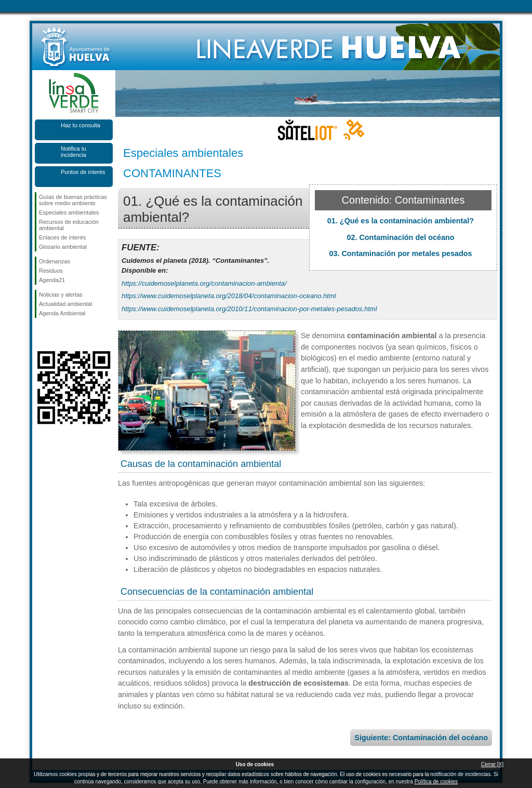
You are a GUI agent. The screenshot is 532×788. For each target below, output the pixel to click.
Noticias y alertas (61, 295)
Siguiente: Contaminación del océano (421, 738)
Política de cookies (436, 782)
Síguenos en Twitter (58, 335)
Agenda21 (52, 280)
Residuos (51, 271)
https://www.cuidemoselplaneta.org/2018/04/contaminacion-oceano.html (229, 296)
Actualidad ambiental (65, 304)
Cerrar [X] (492, 764)
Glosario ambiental (63, 247)
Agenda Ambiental (62, 313)
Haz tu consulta (81, 125)
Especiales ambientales (69, 212)
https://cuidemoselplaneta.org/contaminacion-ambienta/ (204, 283)
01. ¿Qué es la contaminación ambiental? (401, 221)
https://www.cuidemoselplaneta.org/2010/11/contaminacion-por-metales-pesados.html (249, 309)
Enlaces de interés (63, 237)
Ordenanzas (55, 261)
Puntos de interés (83, 172)
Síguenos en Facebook (41, 335)
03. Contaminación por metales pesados (400, 253)
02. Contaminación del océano (400, 237)
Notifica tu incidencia (74, 152)
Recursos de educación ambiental (69, 225)
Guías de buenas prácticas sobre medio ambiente (73, 200)
